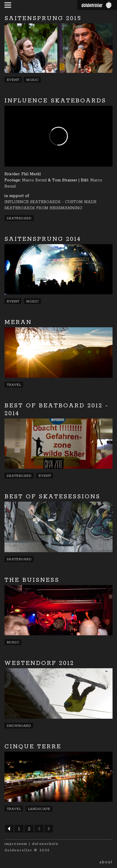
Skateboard (19, 218)
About (106, 862)
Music (32, 80)
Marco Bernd (34, 180)
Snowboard (19, 726)
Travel (14, 385)
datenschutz (45, 844)
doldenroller (18, 850)
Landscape (39, 809)
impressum (16, 844)
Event (13, 80)
